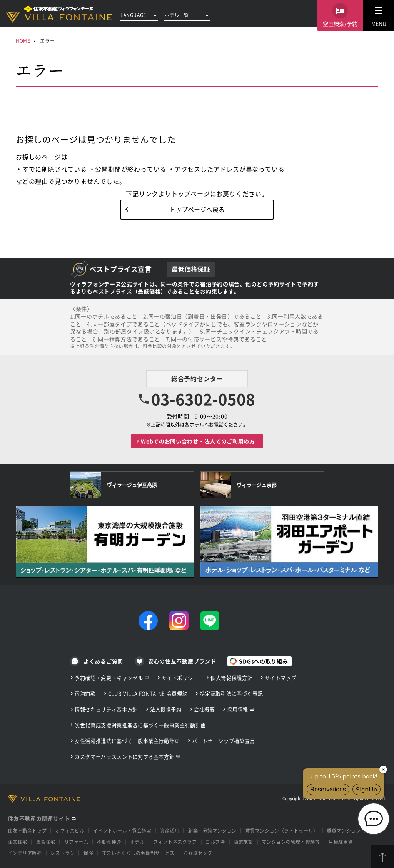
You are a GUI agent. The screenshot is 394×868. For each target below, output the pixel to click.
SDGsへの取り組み (263, 661)
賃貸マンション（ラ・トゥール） (282, 831)
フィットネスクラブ (175, 842)
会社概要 (205, 709)
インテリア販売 (25, 853)
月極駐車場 (341, 842)
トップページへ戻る (197, 209)
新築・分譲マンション (212, 831)
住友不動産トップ (27, 831)
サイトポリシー (180, 678)
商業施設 (243, 842)
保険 (88, 853)
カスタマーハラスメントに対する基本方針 (124, 757)
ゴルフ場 (215, 842)
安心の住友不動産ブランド (182, 661)
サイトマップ (280, 678)
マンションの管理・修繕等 (291, 842)
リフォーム (76, 842)
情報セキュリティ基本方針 (106, 709)
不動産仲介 (109, 842)
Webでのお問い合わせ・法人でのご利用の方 (198, 441)
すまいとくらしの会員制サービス (138, 853)
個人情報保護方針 (231, 678)
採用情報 (238, 709)
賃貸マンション (344, 831)
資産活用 (170, 831)
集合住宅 (46, 842)
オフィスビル (70, 831)
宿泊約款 (85, 694)
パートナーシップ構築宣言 (224, 741)
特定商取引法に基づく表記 (231, 694)
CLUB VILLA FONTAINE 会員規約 (148, 694)
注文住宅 (17, 842)
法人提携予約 (166, 709)
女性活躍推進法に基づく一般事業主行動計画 (127, 741)
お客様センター (200, 853)
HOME (23, 41)
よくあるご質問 (103, 661)
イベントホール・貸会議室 (122, 831)
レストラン (63, 853)
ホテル (137, 842)
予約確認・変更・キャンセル (109, 678)
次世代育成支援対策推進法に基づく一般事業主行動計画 (140, 725)
